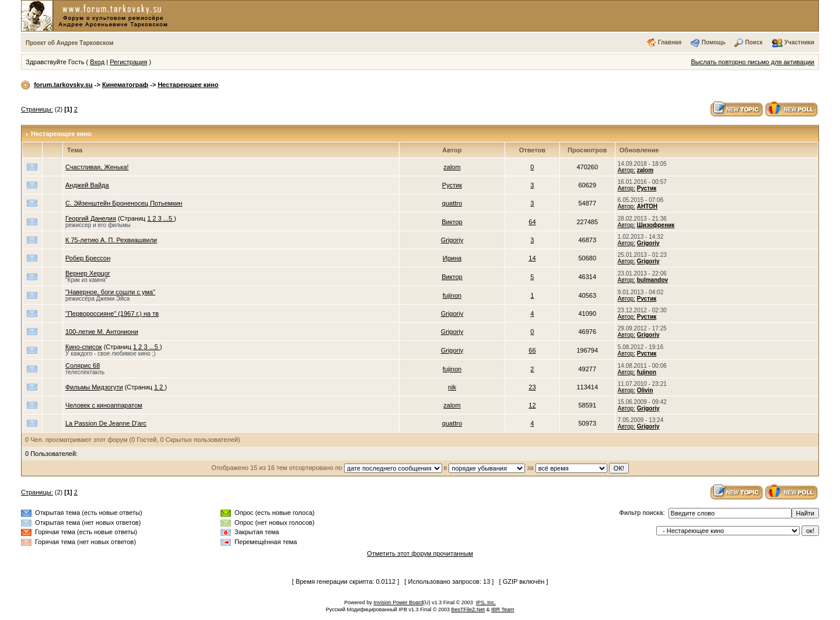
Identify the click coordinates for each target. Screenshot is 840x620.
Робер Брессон (88, 258)
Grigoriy (452, 240)
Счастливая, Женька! (97, 167)
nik (452, 387)
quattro (452, 203)
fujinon (452, 295)
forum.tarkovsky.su (63, 85)
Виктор (452, 222)
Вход (97, 62)
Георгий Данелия (91, 218)
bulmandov (652, 280)
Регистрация (128, 62)
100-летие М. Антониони (102, 332)
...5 (169, 218)
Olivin (645, 390)
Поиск (754, 42)
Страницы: (37, 109)
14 (532, 258)
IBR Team (503, 609)
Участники (799, 42)
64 (532, 222)
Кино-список (84, 347)
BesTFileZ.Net (468, 609)
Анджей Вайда (87, 185)
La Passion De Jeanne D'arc (106, 423)
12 (532, 405)
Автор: (626, 170)
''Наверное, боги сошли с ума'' (110, 292)
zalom (452, 167)
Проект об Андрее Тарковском (70, 43)
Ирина (452, 258)
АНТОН (647, 206)
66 (532, 350)
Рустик (452, 185)
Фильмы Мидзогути (94, 387)
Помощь (714, 42)
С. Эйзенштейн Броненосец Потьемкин (124, 203)
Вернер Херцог (88, 273)
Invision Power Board (398, 602)
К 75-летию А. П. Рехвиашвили (111, 240)
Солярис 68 (83, 365)
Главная (670, 42)
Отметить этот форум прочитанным (420, 553)
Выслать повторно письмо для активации (752, 62)
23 (532, 387)
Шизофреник (656, 225)
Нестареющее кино (188, 85)
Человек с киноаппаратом (104, 405)
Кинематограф (125, 85)
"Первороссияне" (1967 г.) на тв (112, 314)
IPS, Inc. (486, 602)
